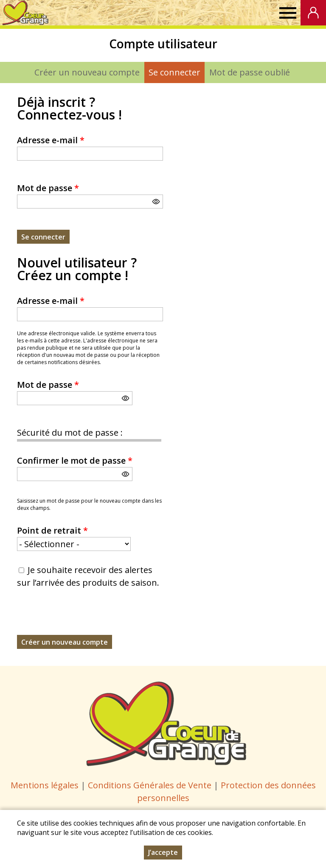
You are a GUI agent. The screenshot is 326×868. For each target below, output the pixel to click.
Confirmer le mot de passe (75, 460)
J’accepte (163, 852)
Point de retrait (52, 530)
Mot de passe (48, 188)
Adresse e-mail (51, 140)
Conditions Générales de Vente (151, 785)
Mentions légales (45, 785)
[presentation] (81, 618)
